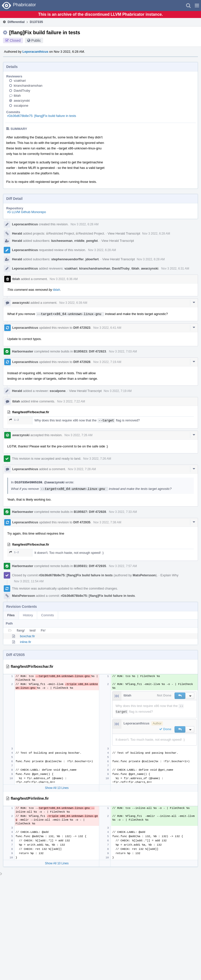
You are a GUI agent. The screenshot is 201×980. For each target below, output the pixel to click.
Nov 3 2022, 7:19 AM (107, 362)
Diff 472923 (82, 328)
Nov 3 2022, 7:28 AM (82, 469)
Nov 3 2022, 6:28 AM (85, 224)
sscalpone (21, 106)
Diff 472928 (82, 362)
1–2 (14, 420)
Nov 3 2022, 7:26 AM (79, 435)
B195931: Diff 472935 (90, 566)
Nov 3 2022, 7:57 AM (123, 566)
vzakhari (20, 81)
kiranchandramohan (28, 86)
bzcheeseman (62, 241)
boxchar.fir (27, 636)
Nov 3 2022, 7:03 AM (123, 351)
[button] (197, 5)
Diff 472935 (82, 522)
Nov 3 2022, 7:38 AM (107, 522)
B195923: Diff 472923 (90, 351)
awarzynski (22, 101)
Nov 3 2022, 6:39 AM (73, 303)
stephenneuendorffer (68, 259)
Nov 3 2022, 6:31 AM (175, 269)
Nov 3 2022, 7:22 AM (71, 401)
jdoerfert (92, 259)
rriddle (79, 241)
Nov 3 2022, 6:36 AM (64, 279)
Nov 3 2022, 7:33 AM (123, 512)
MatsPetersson (144, 575)
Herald (17, 233)
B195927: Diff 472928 (90, 512)
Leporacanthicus (35, 52)
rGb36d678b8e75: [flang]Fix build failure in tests (42, 116)
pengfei (92, 241)
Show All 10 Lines (57, 863)
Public (36, 40)
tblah (17, 96)
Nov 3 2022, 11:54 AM (29, 581)
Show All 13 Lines (57, 788)
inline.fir (26, 642)
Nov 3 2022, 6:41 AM (107, 328)
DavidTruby (22, 91)
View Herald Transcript (124, 233)
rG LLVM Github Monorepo (27, 212)
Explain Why (169, 575)
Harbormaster (23, 351)
